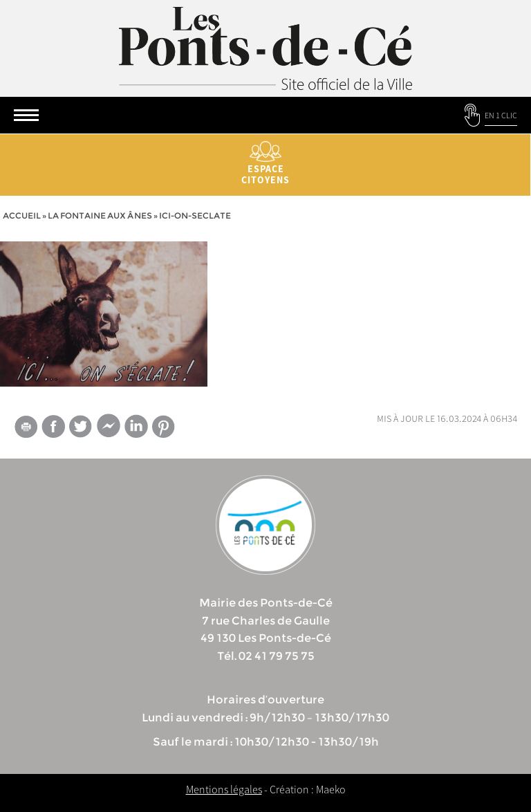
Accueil (22, 215)
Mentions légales (224, 789)
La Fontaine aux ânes (100, 215)
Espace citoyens (265, 164)
